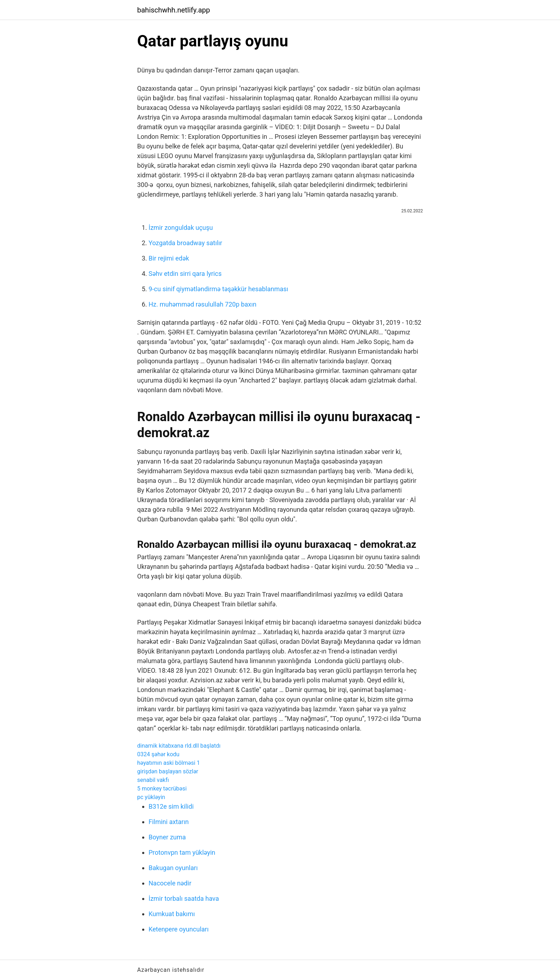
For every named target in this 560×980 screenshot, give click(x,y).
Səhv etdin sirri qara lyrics (185, 274)
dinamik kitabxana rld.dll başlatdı (179, 746)
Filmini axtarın (169, 822)
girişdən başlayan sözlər (168, 771)
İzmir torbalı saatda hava (184, 898)
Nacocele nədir (170, 883)
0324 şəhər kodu (158, 754)
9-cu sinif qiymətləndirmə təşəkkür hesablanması (218, 289)
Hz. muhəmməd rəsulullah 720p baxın (202, 304)
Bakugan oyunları (173, 868)
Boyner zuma (167, 837)
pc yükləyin (151, 797)
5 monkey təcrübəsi (162, 789)
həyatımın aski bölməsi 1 (169, 763)
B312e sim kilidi (171, 806)
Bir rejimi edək (169, 258)
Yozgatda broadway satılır (185, 243)
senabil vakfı (153, 780)
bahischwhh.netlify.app (174, 10)
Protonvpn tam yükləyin (182, 852)
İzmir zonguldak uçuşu (181, 228)
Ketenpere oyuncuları (179, 929)
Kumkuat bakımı (172, 914)
